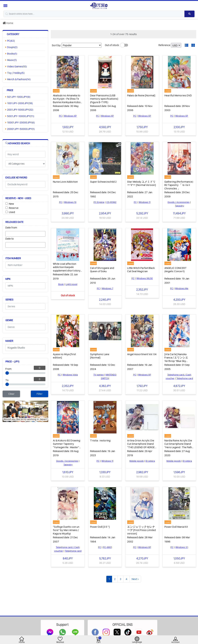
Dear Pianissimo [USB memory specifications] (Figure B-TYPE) (104, 99)
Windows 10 (70, 202)
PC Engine (99, 202)
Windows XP (70, 116)
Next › (135, 579)
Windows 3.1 (182, 547)
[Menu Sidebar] (6, 6)
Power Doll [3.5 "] (100, 527)
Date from (11, 227)
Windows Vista (70, 375)
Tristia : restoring (100, 440)
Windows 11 (145, 202)
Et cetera (150, 461)
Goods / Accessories (179, 202)
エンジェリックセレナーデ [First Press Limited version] (141, 530)
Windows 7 (107, 288)
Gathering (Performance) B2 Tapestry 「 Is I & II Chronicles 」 (179, 185)
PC (60, 116)
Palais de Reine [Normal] (141, 95)
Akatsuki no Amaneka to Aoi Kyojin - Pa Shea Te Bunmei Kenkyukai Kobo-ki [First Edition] (67, 100)
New (11, 204)
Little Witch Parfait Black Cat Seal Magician (141, 270)
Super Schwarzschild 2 (103, 182)
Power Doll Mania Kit (176, 527)
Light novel (71, 284)
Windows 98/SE (145, 278)
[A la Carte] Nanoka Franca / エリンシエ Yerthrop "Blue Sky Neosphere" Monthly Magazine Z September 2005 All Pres (178, 363)
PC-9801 (107, 547)
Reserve (14, 208)
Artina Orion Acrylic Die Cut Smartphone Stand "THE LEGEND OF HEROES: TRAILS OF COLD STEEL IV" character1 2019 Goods (142, 449)
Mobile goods (137, 461)
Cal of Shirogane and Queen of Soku (102, 270)
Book (61, 284)
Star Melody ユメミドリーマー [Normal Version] (142, 183)
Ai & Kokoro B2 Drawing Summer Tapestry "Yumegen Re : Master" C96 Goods (67, 446)
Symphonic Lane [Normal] (100, 356)
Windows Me (182, 288)
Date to (10, 239)
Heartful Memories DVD (178, 95)
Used (12, 212)
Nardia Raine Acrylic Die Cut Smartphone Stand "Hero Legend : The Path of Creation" (178, 446)
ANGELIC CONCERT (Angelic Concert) (176, 270)
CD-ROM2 (111, 202)
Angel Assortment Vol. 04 (142, 354)
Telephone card (185, 378)
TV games (99, 375)
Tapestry (180, 206)
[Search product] (189, 14)
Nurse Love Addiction (65, 182)
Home (8, 23)
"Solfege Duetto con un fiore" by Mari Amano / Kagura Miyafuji (66, 530)
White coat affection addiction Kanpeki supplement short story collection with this (67, 269)
